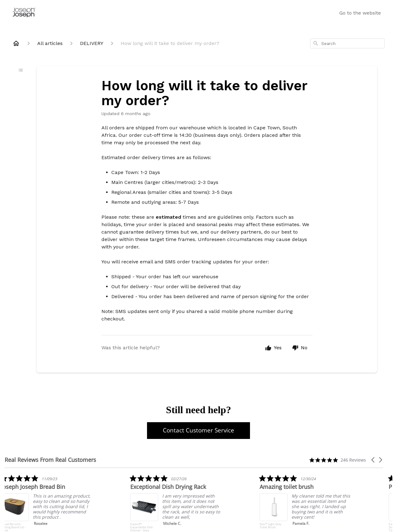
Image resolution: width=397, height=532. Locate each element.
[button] (373, 460)
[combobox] (347, 43)
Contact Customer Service (198, 430)
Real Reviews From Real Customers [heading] (50, 460)
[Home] (16, 43)
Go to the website (360, 13)
